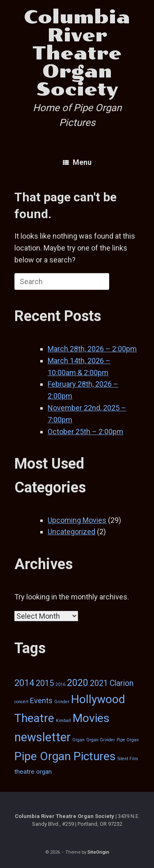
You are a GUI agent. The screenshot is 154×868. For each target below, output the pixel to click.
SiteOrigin (98, 852)
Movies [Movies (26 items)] (91, 718)
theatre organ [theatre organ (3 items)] (33, 772)
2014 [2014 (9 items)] (24, 683)
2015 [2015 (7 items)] (45, 683)
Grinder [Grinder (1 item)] (62, 702)
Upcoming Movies (77, 520)
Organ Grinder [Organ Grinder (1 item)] (101, 740)
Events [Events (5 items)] (41, 701)
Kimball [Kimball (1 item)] (63, 721)
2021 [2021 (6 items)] (99, 683)
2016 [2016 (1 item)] (60, 685)
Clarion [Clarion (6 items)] (122, 683)
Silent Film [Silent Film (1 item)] (128, 759)
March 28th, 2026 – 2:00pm (92, 349)
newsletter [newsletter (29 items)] (43, 737)
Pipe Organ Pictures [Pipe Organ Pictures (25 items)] (65, 756)
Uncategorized (71, 532)
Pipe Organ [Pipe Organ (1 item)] (128, 740)
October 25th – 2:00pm (85, 432)
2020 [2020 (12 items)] (78, 683)
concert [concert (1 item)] (21, 702)
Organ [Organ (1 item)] (78, 740)
